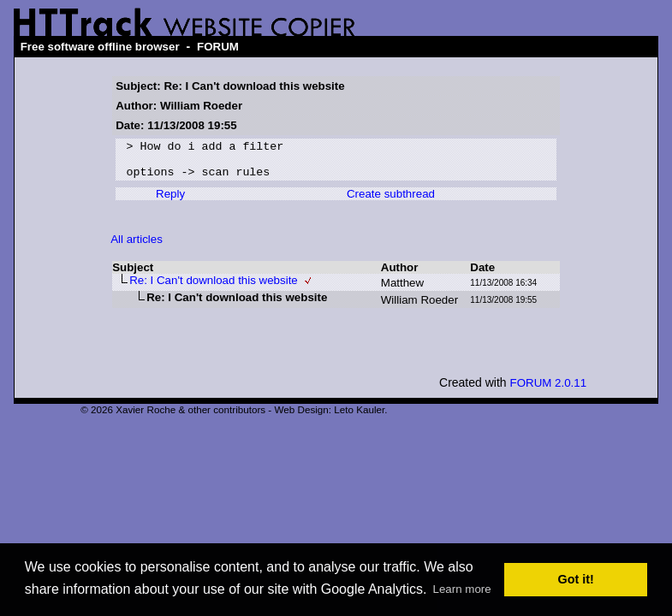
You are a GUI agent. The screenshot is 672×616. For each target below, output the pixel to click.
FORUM (218, 47)
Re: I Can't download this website (214, 288)
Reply (170, 201)
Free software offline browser (100, 47)
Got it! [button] (576, 579)
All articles (137, 247)
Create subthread (391, 201)
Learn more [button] (461, 589)
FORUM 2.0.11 (549, 391)
